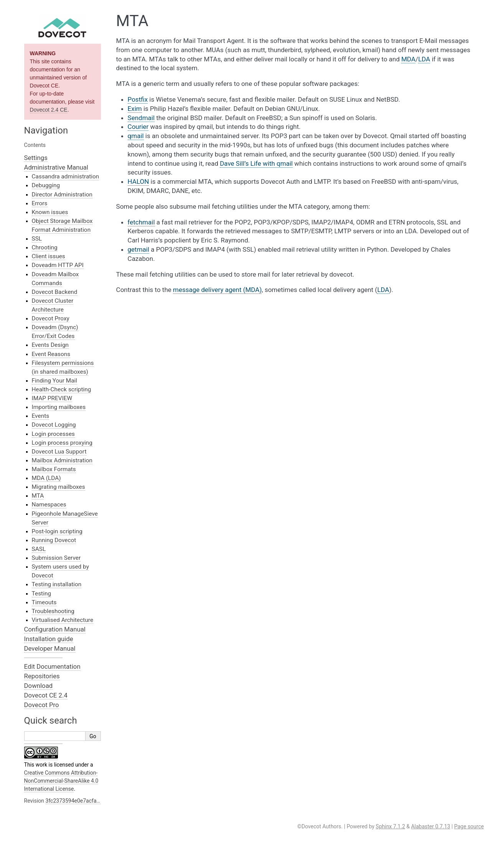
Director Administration (62, 195)
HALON (138, 181)
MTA (38, 496)
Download (39, 686)
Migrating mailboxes (58, 487)
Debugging (46, 185)
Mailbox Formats (54, 469)
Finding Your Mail (54, 381)
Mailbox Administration (62, 460)
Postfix (138, 99)
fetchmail (141, 222)
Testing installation (57, 584)
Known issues (50, 212)
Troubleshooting (53, 611)
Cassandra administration (66, 176)
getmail (139, 249)
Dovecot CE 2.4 (46, 695)
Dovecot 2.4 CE (49, 110)
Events (41, 416)
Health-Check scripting (62, 389)
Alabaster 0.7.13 (431, 826)
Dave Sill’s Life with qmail (256, 163)
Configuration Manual (55, 629)
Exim (135, 109)
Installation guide (49, 639)
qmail (136, 136)
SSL (37, 239)
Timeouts (44, 602)
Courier (138, 127)
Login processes (53, 434)
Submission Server (56, 558)
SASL (39, 549)
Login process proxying (62, 443)
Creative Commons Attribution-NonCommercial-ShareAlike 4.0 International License (61, 781)
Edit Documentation (52, 666)
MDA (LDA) (46, 478)
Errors (40, 203)
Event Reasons (51, 354)
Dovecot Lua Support (59, 452)
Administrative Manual (56, 167)
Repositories (42, 676)
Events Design (50, 345)
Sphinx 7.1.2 (390, 826)
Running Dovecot (54, 540)
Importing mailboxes (59, 407)
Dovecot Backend (55, 292)
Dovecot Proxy (51, 318)
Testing (41, 594)
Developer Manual (50, 648)
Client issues (49, 256)
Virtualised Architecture (63, 620)
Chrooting (45, 247)
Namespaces (49, 505)
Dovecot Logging (54, 425)
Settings (36, 158)
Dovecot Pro (42, 705)
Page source (469, 826)
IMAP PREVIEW (52, 398)
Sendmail (141, 118)
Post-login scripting (57, 531)
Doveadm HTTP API (58, 265)
